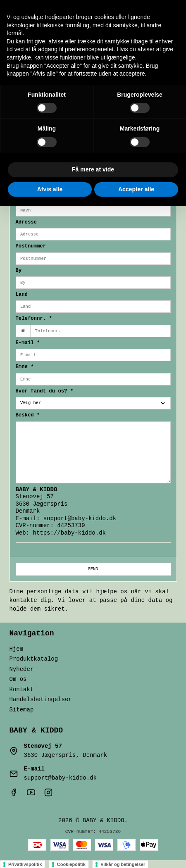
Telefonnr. (34, 319)
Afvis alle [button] (50, 189)
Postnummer (31, 246)
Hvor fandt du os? (45, 391)
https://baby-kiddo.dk (69, 533)
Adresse (26, 222)
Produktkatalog (34, 659)
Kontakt (22, 690)
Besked (28, 415)
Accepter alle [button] (136, 189)
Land (22, 295)
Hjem (17, 649)
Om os (18, 679)
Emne (25, 367)
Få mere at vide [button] (93, 169)
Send (93, 569)
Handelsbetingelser (41, 700)
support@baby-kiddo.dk (80, 519)
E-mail (28, 343)
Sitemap (22, 710)
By (19, 271)
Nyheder (22, 669)
